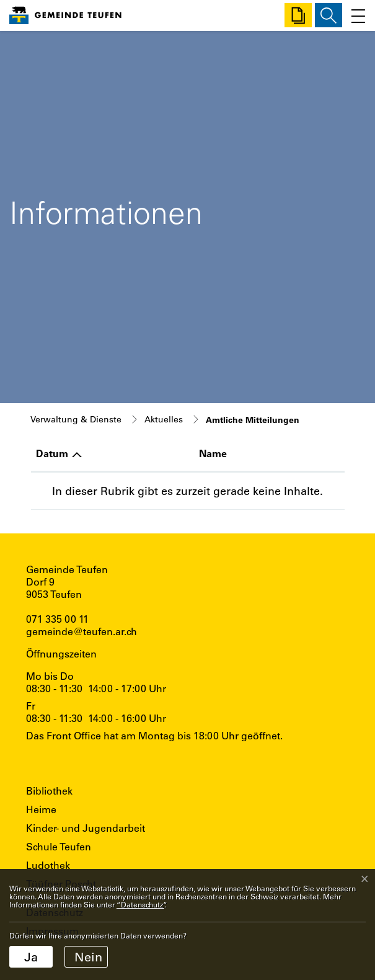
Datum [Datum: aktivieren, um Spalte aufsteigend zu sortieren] (52, 453)
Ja (31, 957)
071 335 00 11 (57, 619)
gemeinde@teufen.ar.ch (82, 631)
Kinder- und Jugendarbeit (86, 828)
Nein (88, 957)
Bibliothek (49, 791)
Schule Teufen (59, 846)
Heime (41, 809)
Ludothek (48, 865)
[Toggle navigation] (355, 15)
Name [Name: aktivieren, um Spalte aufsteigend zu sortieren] (213, 453)
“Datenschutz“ (140, 904)
